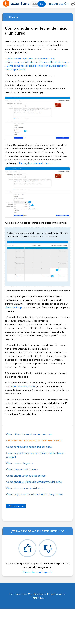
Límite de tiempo (14, 307)
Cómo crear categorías (19, 463)
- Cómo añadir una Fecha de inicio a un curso (30, 59)
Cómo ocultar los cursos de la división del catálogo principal (35, 455)
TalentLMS (38, 598)
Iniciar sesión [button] (58, 4)
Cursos (13, 17)
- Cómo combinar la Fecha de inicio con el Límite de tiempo (37, 62)
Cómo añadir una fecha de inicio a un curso (34, 440)
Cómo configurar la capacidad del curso (29, 447)
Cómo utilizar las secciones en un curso (29, 434)
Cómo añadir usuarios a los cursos (26, 476)
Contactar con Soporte (37, 572)
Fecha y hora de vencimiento (35, 163)
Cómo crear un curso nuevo (22, 469)
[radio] (27, 548)
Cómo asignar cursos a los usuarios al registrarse (34, 494)
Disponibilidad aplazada (23, 386)
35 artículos (16, 506)
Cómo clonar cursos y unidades (24, 488)
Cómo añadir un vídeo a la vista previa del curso (34, 482)
